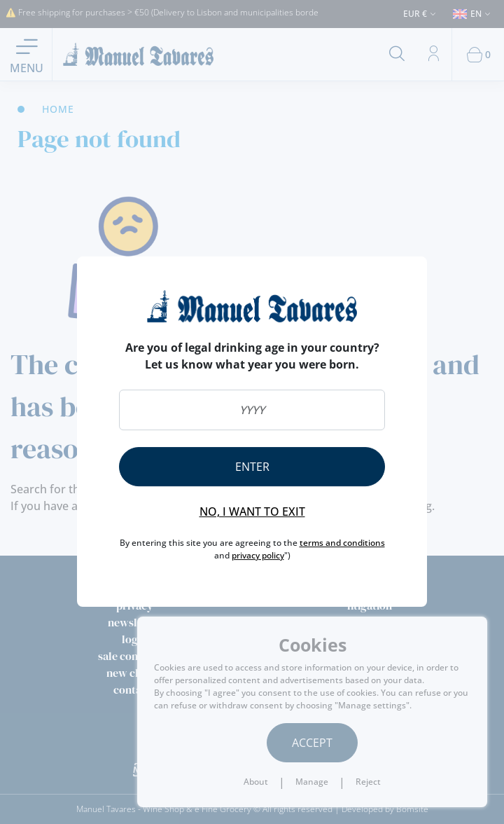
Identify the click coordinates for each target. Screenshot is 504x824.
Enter (252, 467)
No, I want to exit (252, 511)
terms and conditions (342, 543)
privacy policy (258, 555)
